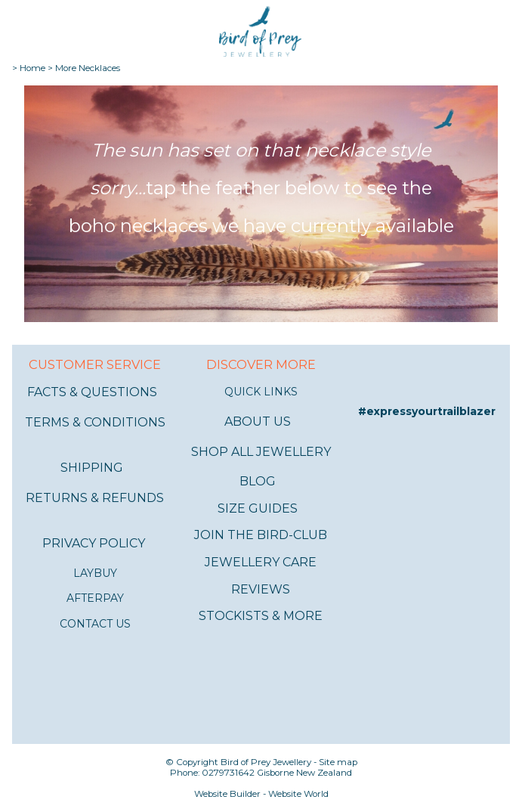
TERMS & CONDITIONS (95, 422)
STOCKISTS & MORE (261, 616)
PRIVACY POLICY (94, 543)
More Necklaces (88, 68)
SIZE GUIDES (258, 508)
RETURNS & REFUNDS (95, 498)
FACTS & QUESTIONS (92, 392)
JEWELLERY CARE (261, 562)
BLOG (258, 481)
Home (32, 68)
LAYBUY (95, 573)
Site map (338, 762)
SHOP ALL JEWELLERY (261, 452)
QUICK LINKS (261, 392)
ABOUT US (258, 421)
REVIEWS (261, 589)
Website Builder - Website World (261, 794)
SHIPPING (92, 468)
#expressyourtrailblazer (427, 411)
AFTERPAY (95, 598)
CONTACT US (95, 624)
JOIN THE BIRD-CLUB (261, 535)
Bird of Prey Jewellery (266, 762)
